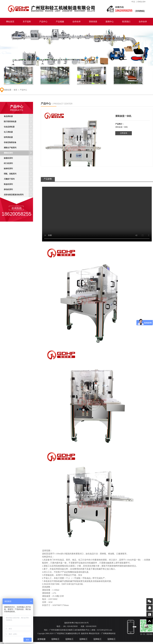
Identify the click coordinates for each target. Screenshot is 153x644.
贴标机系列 (18, 169)
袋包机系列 (18, 189)
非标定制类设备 (18, 143)
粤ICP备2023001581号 (80, 623)
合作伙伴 (76, 22)
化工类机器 (18, 132)
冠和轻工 (55, 639)
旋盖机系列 (18, 158)
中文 (133, 2)
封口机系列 (18, 163)
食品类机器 (18, 116)
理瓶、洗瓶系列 (18, 174)
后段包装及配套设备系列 (18, 195)
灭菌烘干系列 (18, 179)
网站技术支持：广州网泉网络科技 (102, 633)
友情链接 (41, 639)
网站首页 (10, 22)
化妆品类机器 (18, 127)
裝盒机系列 (18, 184)
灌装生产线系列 (18, 148)
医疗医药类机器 (18, 122)
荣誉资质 (93, 22)
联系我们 (126, 22)
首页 (15, 90)
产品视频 (60, 22)
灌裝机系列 (18, 153)
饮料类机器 (18, 137)
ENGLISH (141, 2)
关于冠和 (27, 22)
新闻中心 (110, 22)
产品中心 (43, 22)
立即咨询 (124, 133)
